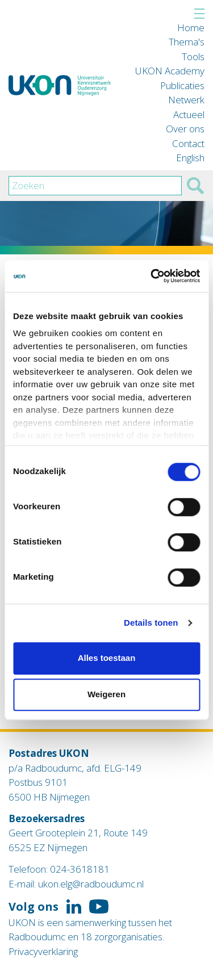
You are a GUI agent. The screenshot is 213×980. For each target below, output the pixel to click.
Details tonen (151, 623)
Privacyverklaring (43, 951)
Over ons (185, 129)
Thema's (187, 42)
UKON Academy (170, 71)
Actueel (189, 114)
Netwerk (186, 100)
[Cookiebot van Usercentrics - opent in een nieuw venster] (152, 276)
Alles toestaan (107, 658)
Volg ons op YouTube (99, 907)
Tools (193, 56)
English (190, 158)
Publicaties (182, 85)
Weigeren (106, 694)
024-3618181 (80, 869)
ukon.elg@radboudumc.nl (91, 884)
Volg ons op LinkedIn (74, 907)
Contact (188, 143)
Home (191, 28)
